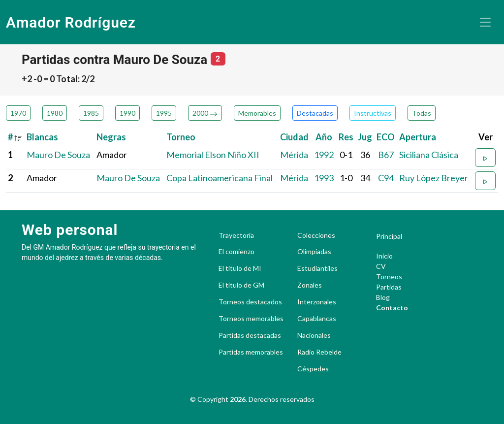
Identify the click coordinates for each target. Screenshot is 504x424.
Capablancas (317, 319)
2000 (205, 113)
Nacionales (314, 335)
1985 (91, 113)
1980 (55, 113)
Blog (383, 297)
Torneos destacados (250, 302)
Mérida (294, 155)
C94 (386, 178)
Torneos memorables (251, 319)
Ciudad (294, 137)
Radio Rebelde (319, 352)
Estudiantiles (317, 268)
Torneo (181, 137)
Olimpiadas (314, 252)
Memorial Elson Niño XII (213, 155)
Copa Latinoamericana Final (220, 178)
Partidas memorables (251, 352)
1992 (324, 155)
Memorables (257, 113)
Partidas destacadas (250, 335)
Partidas (389, 287)
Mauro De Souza (58, 155)
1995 (164, 113)
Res (346, 137)
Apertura (418, 137)
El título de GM (241, 285)
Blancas (42, 137)
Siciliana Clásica (429, 155)
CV (381, 266)
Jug (365, 137)
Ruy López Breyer (434, 178)
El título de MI (240, 268)
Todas (422, 113)
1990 (127, 113)
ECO (386, 137)
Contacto (392, 308)
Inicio (384, 256)
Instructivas (373, 113)
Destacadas (315, 113)
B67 (386, 155)
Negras (111, 137)
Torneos (389, 277)
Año (324, 137)
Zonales (310, 285)
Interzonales (317, 302)
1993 (324, 178)
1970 (18, 113)
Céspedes (313, 369)
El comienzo (236, 252)
